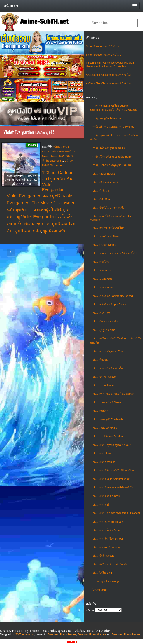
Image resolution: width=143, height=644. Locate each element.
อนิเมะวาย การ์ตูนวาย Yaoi (108, 351)
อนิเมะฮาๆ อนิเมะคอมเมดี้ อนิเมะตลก (113, 394)
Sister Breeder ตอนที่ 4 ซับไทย (103, 46)
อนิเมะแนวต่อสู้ (101, 505)
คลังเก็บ (90, 610)
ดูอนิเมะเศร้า (55, 231)
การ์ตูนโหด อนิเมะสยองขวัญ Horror (112, 157)
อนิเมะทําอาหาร (101, 270)
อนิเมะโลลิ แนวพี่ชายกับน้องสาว (111, 564)
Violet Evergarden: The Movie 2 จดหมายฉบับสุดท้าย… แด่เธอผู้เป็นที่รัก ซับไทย (21, 180)
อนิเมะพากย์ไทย (101, 313)
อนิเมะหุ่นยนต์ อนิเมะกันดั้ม (108, 368)
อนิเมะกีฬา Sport (102, 199)
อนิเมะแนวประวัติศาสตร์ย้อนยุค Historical (116, 513)
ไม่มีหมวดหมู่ (100, 590)
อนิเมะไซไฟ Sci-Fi (103, 573)
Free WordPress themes (62, 634)
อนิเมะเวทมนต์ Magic (105, 428)
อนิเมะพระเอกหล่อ (103, 287)
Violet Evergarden (53, 187)
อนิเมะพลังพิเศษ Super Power (109, 305)
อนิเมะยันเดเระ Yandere (106, 322)
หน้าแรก (11, 6)
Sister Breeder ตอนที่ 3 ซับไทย (103, 55)
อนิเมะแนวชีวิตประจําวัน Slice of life (113, 471)
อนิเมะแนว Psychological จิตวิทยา (112, 445)
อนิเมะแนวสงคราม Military (108, 522)
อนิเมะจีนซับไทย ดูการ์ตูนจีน (108, 208)
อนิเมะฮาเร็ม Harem (104, 385)
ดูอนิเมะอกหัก (28, 231)
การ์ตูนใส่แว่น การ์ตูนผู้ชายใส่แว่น (112, 165)
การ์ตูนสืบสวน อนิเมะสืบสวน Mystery (113, 127)
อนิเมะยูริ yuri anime (104, 330)
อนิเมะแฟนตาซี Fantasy (106, 547)
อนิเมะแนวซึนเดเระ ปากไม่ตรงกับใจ (113, 488)
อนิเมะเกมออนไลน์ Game (107, 402)
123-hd (49, 173)
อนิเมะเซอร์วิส (100, 411)
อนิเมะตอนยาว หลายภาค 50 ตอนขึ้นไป (115, 253)
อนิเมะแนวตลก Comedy (106, 496)
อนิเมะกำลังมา (101, 191)
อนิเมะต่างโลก (100, 262)
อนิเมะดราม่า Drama (104, 245)
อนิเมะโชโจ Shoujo (103, 556)
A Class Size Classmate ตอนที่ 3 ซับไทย (109, 83)
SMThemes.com (25, 634)
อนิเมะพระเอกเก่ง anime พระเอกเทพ (113, 296)
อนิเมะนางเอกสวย (103, 279)
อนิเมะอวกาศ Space (104, 377)
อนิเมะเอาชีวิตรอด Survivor (108, 436)
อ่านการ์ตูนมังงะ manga (106, 581)
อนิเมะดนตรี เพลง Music (106, 236)
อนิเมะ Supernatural (104, 174)
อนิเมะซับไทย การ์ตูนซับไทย (108, 228)
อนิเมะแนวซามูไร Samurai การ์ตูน (112, 479)
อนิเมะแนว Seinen (103, 454)
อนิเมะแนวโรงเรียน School (108, 539)
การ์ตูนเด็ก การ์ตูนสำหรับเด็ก (109, 148)
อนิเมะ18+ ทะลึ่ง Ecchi (105, 182)
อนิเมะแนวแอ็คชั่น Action (107, 530)
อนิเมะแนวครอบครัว (104, 462)
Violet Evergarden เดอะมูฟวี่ (33, 196)
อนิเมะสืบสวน (100, 360)
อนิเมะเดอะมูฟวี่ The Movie (108, 419)
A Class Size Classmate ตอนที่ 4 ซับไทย (109, 75)
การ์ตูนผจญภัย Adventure (107, 118)
